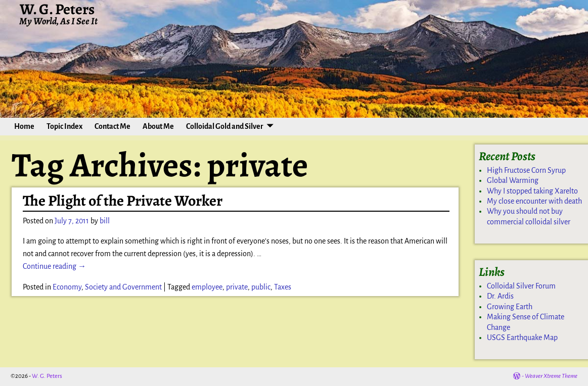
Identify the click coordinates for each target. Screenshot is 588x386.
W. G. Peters (47, 376)
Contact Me (112, 126)
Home (24, 126)
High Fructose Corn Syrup (526, 170)
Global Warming (513, 180)
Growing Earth (510, 307)
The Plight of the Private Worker (123, 201)
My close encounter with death (534, 201)
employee (207, 287)
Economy (67, 287)
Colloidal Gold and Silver (225, 126)
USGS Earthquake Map (522, 337)
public (261, 287)
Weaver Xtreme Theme (551, 376)
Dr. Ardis (500, 296)
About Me (158, 126)
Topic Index (64, 126)
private (237, 287)
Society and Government (123, 287)
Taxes (283, 287)
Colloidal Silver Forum (521, 286)
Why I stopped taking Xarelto (532, 191)
